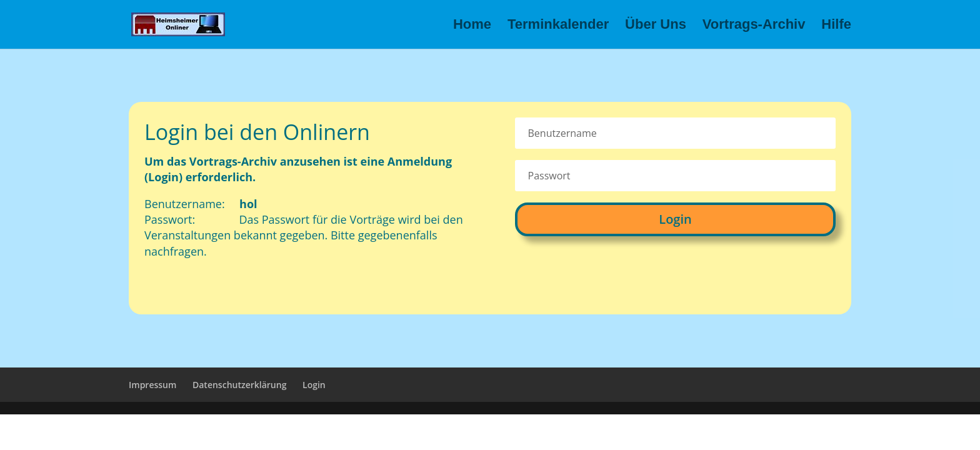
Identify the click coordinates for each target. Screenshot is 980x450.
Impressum (152, 385)
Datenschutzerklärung (239, 385)
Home (472, 26)
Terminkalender (558, 26)
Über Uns (656, 26)
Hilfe (836, 26)
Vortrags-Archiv (754, 26)
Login (675, 219)
